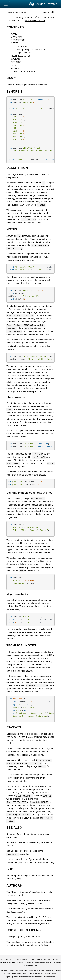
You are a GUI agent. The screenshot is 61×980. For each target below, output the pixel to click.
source (18, 12)
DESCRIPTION (18, 40)
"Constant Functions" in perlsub (21, 668)
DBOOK (37, 959)
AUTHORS (16, 68)
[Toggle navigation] (6, 4)
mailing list (47, 974)
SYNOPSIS (16, 37)
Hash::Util (11, 859)
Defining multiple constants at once (32, 50)
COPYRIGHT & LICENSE (23, 72)
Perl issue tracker (33, 974)
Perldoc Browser (43, 4)
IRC (56, 974)
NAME (14, 34)
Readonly (11, 834)
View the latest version (35, 21)
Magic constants (23, 53)
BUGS (14, 65)
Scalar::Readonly (14, 851)
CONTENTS (15, 27)
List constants (22, 46)
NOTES (15, 43)
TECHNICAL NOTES (21, 56)
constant (10, 12)
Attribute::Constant (15, 842)
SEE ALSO (16, 62)
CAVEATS (16, 59)
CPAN (24, 12)
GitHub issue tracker (8, 962)
